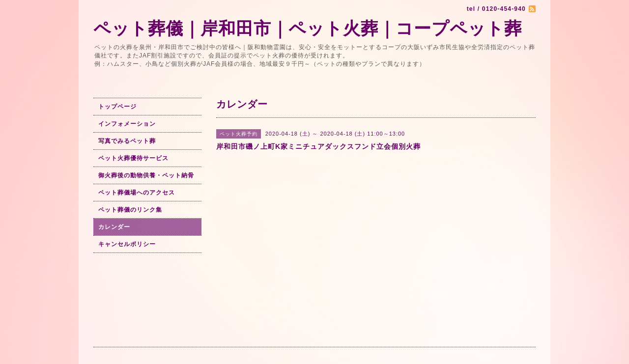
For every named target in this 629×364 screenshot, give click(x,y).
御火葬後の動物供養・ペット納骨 (146, 175)
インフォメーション (127, 124)
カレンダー (114, 227)
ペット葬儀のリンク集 (130, 210)
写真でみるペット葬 (127, 141)
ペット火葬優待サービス (133, 158)
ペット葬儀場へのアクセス (137, 193)
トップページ (117, 107)
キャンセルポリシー (127, 244)
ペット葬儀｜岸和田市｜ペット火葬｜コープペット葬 (308, 28)
